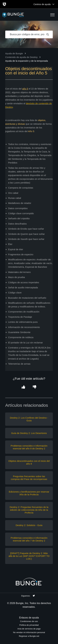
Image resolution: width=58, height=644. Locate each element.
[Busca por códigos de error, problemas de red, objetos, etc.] (29, 34)
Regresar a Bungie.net (29, 636)
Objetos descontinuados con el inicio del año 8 (29, 462)
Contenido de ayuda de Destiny (21, 57)
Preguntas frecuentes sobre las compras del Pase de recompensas (29, 478)
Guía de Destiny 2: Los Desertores (29, 433)
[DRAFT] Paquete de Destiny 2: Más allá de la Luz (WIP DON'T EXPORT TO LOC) (29, 556)
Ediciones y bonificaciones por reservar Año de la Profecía (29, 493)
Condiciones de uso (29, 621)
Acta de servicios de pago (29, 629)
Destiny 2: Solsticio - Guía (29, 525)
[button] (52, 15)
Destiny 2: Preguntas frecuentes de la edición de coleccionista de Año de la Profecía (29, 510)
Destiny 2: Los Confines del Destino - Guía (29, 419)
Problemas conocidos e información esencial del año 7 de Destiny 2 (29, 539)
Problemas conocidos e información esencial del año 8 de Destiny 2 (29, 447)
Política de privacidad (29, 625)
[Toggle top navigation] (53, 4)
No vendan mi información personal (29, 632)
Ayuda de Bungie (14, 53)
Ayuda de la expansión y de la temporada (27, 61)
